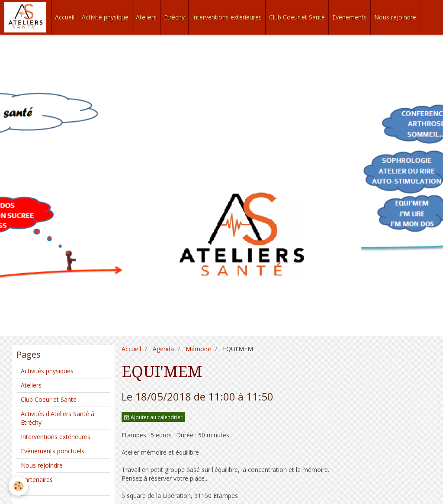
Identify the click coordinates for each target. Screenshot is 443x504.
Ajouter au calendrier (153, 417)
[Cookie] (18, 486)
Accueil (65, 17)
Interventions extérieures (227, 17)
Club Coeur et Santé (297, 17)
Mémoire (198, 349)
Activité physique (105, 17)
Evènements (350, 17)
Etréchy (174, 17)
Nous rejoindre (395, 17)
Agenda (163, 349)
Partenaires (37, 480)
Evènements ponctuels (53, 451)
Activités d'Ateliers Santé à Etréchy (58, 418)
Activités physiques (47, 371)
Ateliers (146, 17)
